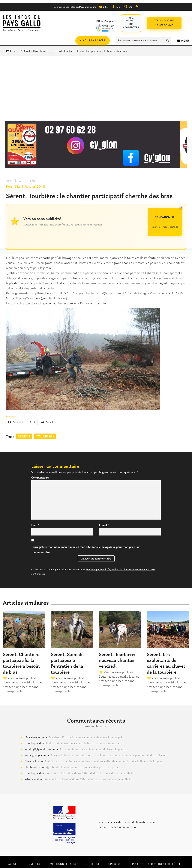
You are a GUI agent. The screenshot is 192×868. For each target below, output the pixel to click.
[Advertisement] (96, 89)
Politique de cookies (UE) (104, 864)
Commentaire (41, 478)
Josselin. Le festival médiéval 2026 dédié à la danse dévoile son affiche (90, 773)
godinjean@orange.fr (26, 298)
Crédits (34, 864)
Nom (35, 525)
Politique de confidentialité (154, 864)
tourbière (45, 437)
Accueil (13, 51)
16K (116, 7)
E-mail (104, 525)
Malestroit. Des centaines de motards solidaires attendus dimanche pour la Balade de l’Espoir (108, 755)
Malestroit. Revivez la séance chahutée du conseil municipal (85, 737)
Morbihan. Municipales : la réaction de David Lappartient (94, 749)
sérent (24, 437)
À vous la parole (93, 41)
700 (128, 7)
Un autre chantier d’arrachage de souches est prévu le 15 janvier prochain (56, 304)
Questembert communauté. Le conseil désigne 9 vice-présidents (85, 767)
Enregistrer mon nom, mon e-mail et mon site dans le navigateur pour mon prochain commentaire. (87, 550)
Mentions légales (63, 864)
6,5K (104, 7)
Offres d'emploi (105, 26)
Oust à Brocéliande (36, 51)
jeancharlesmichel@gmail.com (100, 293)
